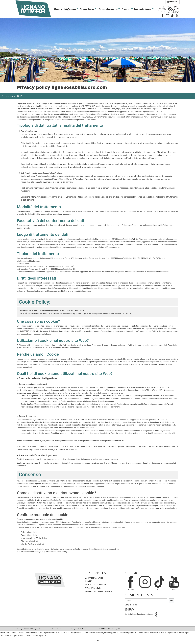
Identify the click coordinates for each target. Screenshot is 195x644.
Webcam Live (93, 588)
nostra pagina (40, 635)
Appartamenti (94, 578)
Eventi (126, 9)
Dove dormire (109, 9)
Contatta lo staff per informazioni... (139, 614)
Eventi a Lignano (96, 585)
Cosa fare (87, 9)
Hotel (89, 581)
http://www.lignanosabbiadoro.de (129, 109)
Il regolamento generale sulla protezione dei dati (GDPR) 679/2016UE (68, 106)
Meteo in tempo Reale (99, 591)
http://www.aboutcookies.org (28, 552)
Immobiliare (143, 9)
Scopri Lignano (65, 9)
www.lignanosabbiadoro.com (104, 109)
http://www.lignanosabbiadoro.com (148, 112)
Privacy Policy (117, 629)
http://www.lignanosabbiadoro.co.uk (158, 109)
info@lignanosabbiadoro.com (29, 261)
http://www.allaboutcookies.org (54, 552)
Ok (172, 601)
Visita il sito (32, 532)
